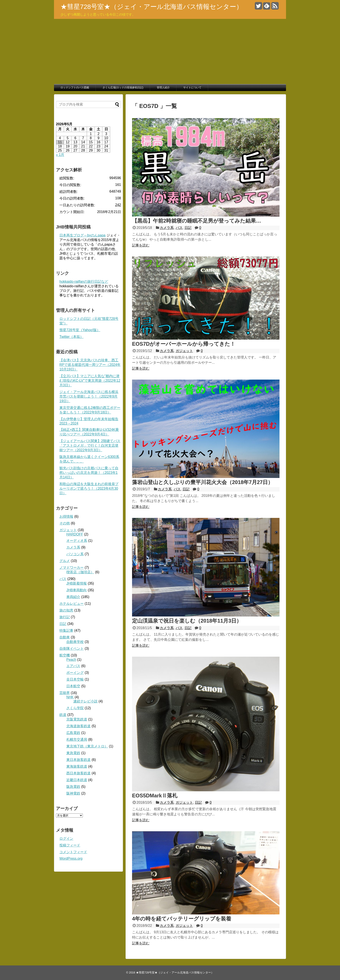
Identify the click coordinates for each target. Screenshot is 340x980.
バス (179, 228)
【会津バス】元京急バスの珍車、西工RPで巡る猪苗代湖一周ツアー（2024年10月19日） (90, 365)
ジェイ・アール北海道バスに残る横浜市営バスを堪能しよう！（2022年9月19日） (89, 396)
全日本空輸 (75, 679)
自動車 (65, 637)
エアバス (73, 666)
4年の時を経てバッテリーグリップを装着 (182, 919)
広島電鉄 (73, 733)
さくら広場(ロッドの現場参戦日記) (123, 88)
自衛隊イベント (72, 649)
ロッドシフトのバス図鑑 (75, 88)
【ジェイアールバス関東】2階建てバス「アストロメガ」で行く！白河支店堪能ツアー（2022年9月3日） (90, 445)
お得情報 (66, 516)
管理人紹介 (163, 88)
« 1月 (60, 155)
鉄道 (63, 715)
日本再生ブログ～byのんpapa (83, 235)
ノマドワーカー (72, 568)
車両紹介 (73, 597)
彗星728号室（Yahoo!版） (80, 330)
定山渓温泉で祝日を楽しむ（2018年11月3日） (187, 621)
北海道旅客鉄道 (78, 726)
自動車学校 (75, 642)
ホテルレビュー (72, 604)
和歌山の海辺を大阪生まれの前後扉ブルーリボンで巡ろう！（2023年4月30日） (89, 488)
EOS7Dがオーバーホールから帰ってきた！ (184, 344)
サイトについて (192, 88)
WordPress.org (71, 859)
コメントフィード (73, 852)
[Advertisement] (170, 51)
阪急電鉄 (73, 787)
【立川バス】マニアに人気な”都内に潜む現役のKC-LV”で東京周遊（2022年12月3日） (90, 381)
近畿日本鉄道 (77, 780)
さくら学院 (75, 708)
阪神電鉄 (73, 793)
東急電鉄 (73, 753)
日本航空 (73, 686)
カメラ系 (167, 228)
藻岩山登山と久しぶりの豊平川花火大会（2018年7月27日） (203, 482)
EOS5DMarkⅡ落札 (155, 796)
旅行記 (65, 617)
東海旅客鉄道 (77, 766)
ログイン (66, 839)
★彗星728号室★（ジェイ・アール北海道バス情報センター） (152, 7)
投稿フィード (70, 845)
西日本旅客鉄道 (78, 773)
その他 (65, 523)
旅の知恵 (66, 610)
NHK (70, 697)
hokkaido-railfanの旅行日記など (84, 282)
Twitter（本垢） (71, 337)
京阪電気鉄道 (77, 719)
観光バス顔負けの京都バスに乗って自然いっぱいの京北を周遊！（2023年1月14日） (89, 473)
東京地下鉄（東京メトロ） (87, 746)
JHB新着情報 (77, 583)
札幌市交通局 (77, 740)
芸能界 (65, 693)
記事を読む (141, 245)
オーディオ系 (77, 541)
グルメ (65, 561)
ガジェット (184, 351)
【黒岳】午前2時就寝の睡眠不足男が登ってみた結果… (197, 221)
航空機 (65, 655)
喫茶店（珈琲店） (80, 572)
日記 (188, 228)
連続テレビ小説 (85, 701)
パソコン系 (75, 554)
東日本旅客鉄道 (78, 760)
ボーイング (75, 673)
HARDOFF (75, 534)
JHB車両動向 (77, 590)
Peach (71, 660)
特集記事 (66, 630)
